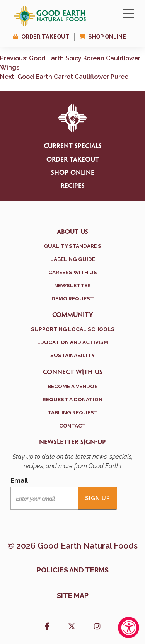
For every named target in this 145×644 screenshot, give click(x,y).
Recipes (73, 186)
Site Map (73, 595)
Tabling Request (73, 412)
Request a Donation (72, 399)
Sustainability (72, 355)
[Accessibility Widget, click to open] (129, 628)
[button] (47, 627)
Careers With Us (73, 272)
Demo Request (73, 298)
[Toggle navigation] (128, 13)
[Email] (44, 498)
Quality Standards (72, 246)
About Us (72, 232)
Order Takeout (45, 37)
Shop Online (107, 37)
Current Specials (73, 146)
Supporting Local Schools (73, 329)
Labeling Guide (73, 259)
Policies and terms (73, 570)
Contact (72, 426)
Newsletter (72, 285)
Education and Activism (73, 342)
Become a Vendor (73, 386)
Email (19, 481)
